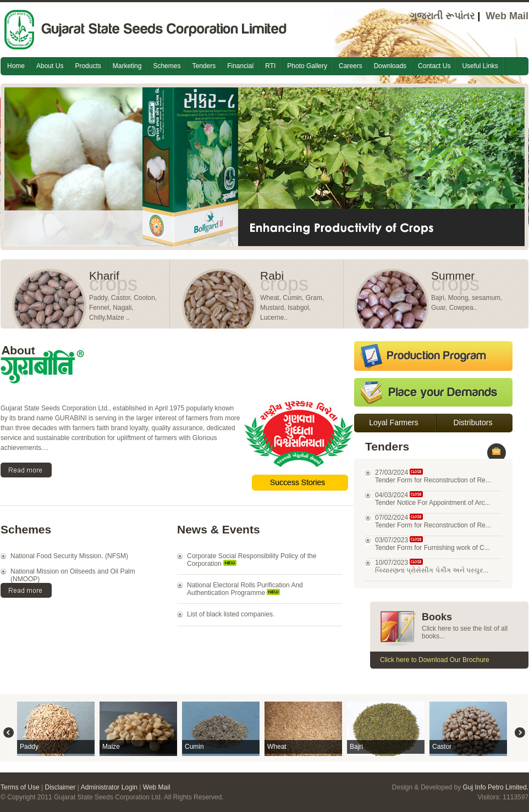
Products (88, 66)
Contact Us (434, 66)
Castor (442, 747)
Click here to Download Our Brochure (435, 660)
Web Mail (507, 16)
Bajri (356, 747)
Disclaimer (60, 787)
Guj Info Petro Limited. (496, 787)
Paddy (29, 747)
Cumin (194, 747)
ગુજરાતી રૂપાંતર (442, 16)
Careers (351, 66)
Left (8, 732)
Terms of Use (20, 787)
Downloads (390, 66)
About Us (50, 66)
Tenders (204, 66)
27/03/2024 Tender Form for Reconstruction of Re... (433, 476)
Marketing (127, 66)
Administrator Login (109, 787)
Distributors (473, 422)
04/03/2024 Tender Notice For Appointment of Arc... (432, 499)
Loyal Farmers (393, 422)
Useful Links (480, 66)
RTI (270, 66)
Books (437, 617)
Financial (240, 66)
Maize (111, 747)
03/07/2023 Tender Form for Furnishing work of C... (432, 544)
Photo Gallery (307, 66)
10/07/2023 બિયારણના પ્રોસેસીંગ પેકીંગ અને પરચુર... (432, 566)
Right (520, 732)
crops (113, 284)
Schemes (167, 66)
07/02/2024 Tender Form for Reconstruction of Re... (433, 521)
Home (16, 66)
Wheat (277, 747)
